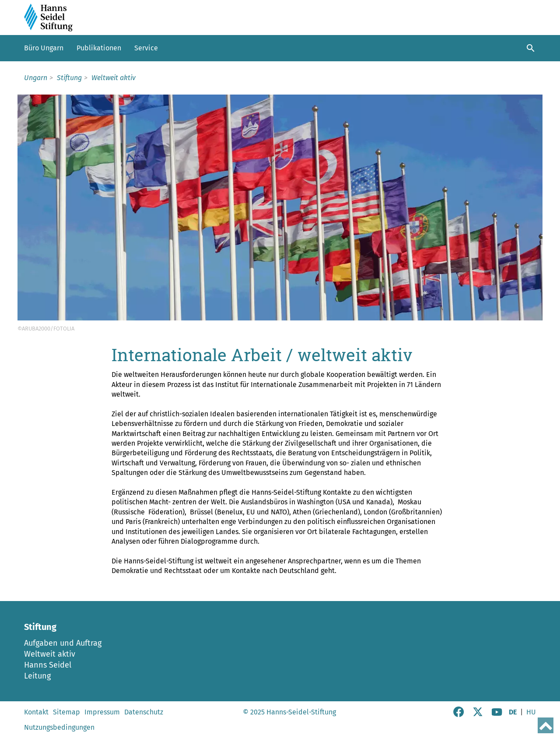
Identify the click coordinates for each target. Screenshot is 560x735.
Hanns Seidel (48, 665)
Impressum (102, 712)
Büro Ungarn (44, 48)
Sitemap (66, 712)
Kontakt (36, 712)
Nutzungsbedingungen (59, 727)
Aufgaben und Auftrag (63, 643)
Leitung (37, 676)
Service (146, 48)
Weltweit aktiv (50, 654)
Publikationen (99, 48)
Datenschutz (144, 712)
